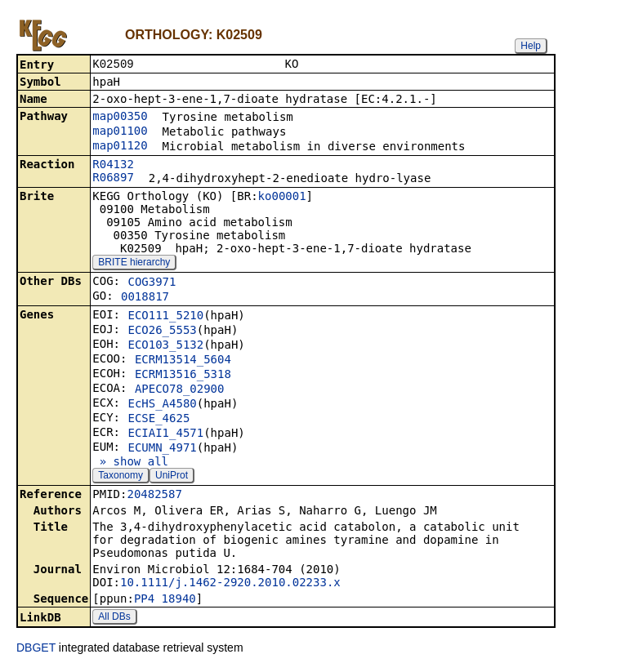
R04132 (113, 166)
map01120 (120, 147)
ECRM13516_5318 (183, 376)
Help (531, 46)
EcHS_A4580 (162, 405)
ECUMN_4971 (162, 449)
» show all (130, 463)
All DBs (114, 618)
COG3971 (152, 283)
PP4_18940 (165, 600)
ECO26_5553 (162, 332)
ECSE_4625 (158, 420)
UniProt (172, 477)
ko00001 (282, 198)
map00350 (120, 118)
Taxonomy (121, 477)
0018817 (145, 298)
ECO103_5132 (165, 346)
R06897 (113, 179)
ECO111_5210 (165, 317)
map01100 (120, 132)
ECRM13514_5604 (183, 361)
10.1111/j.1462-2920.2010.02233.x (230, 584)
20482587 (154, 496)
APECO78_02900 (180, 390)
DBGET (36, 649)
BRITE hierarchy (134, 264)
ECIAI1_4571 (165, 434)
